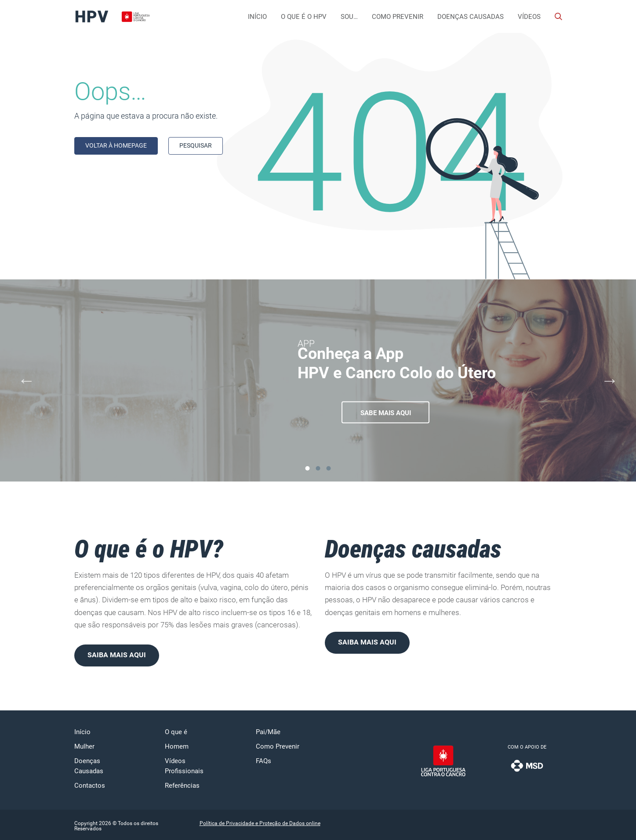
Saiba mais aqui (117, 655)
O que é (176, 732)
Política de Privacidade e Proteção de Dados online (260, 823)
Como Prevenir (398, 17)
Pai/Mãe (268, 732)
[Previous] (26, 380)
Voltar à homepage (116, 145)
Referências (182, 786)
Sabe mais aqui (386, 413)
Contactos (90, 786)
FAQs (263, 761)
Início (257, 17)
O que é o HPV (304, 17)
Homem (177, 746)
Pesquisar (196, 145)
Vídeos (529, 17)
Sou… (349, 17)
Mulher (84, 746)
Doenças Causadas (471, 17)
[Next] (610, 380)
